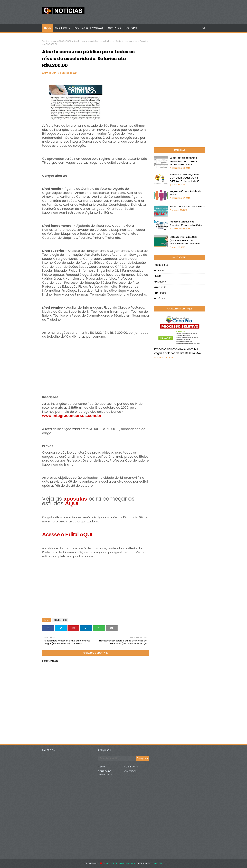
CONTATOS (130, 771)
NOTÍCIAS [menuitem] (131, 28)
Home (101, 767)
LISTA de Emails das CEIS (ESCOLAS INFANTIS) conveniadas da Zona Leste (185, 240)
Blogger (158, 863)
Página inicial (49, 41)
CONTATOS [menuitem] (115, 28)
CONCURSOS (65, 41)
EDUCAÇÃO (161, 287)
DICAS (158, 276)
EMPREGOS (161, 293)
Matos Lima (50, 73)
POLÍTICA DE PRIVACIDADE (105, 773)
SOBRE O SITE (131, 767)
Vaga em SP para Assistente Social (185, 193)
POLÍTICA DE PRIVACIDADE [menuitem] (89, 28)
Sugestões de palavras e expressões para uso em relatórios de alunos (183, 161)
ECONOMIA (161, 282)
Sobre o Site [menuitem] (63, 28)
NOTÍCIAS (160, 299)
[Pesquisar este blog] (117, 758)
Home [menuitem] (48, 28)
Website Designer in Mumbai (121, 863)
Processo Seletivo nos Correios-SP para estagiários (186, 223)
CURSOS (160, 271)
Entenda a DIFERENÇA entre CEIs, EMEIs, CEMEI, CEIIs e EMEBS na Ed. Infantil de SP (185, 178)
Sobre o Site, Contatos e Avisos (187, 206)
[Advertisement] (96, 363)
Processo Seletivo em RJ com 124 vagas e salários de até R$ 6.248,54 (177, 351)
